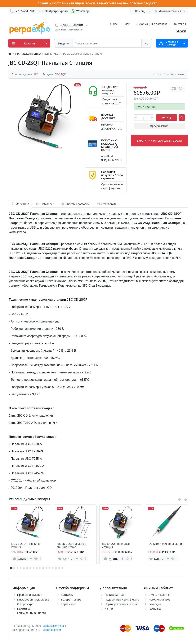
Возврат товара (71, 599)
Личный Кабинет (160, 595)
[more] (40, 559)
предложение (159, 126)
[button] (14, 568)
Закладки (155, 604)
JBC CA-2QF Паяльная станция (116, 546)
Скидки (181, 31)
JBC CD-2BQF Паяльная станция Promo (71, 546)
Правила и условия (30, 595)
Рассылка (155, 609)
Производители (115, 595)
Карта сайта (69, 604)
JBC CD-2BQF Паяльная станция (26, 546)
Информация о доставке (151, 24)
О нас (114, 24)
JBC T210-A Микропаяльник (165, 544)
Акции (109, 609)
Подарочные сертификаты (122, 599)
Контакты (180, 24)
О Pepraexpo (25, 604)
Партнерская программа (121, 604)
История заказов (160, 599)
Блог (127, 24)
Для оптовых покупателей (68, 30)
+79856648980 (72, 25)
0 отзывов (178, 74)
